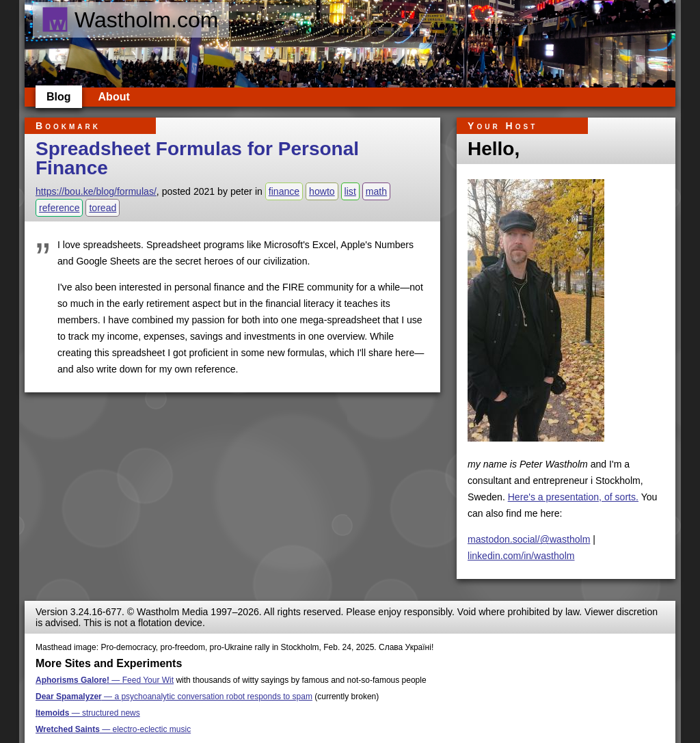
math (376, 191)
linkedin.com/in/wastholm (521, 556)
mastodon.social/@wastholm (529, 539)
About (114, 97)
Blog (59, 97)
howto (322, 191)
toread (103, 208)
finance (284, 191)
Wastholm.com (130, 20)
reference (59, 208)
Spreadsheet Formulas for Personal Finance (197, 158)
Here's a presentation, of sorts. (573, 497)
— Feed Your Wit (105, 680)
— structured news (88, 713)
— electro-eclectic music (113, 729)
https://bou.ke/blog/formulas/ (96, 191)
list (350, 191)
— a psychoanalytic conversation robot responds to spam (174, 697)
